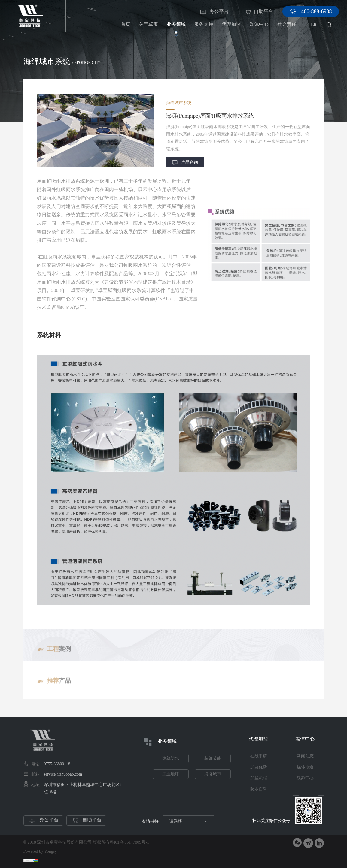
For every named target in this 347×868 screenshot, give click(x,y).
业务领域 (176, 27)
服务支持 (204, 27)
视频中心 (305, 778)
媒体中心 (259, 27)
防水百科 (259, 789)
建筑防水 (171, 758)
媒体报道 (305, 767)
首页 (126, 24)
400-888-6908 (317, 11)
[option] (78, 130)
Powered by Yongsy (40, 851)
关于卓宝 (148, 27)
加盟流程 (259, 778)
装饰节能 (213, 758)
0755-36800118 (57, 764)
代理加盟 (231, 27)
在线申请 (259, 756)
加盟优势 (259, 767)
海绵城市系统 (272, 75)
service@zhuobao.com (63, 774)
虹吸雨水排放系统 (307, 75)
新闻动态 (305, 756)
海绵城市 (213, 774)
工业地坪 (171, 774)
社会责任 (287, 27)
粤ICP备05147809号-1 (129, 842)
